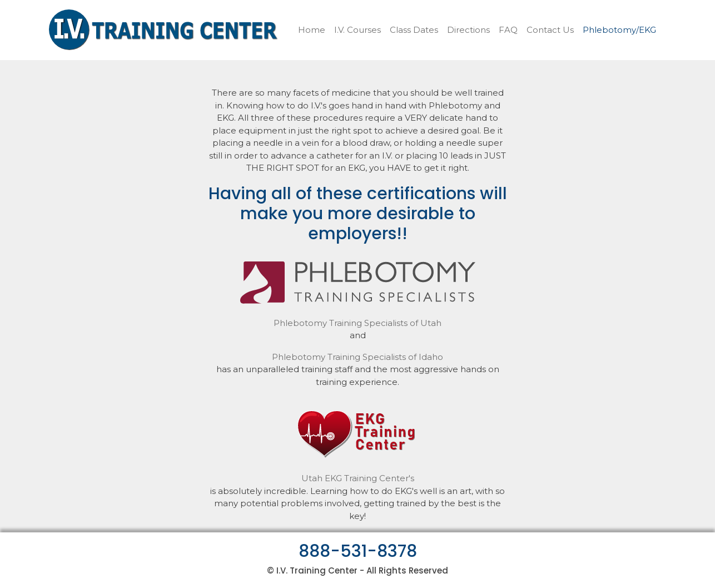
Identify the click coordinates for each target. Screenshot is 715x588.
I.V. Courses (357, 30)
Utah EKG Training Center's (358, 478)
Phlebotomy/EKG (619, 30)
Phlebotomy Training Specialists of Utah (357, 323)
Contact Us (550, 30)
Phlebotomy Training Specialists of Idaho (357, 357)
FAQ (508, 30)
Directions (468, 30)
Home (312, 30)
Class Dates (414, 30)
